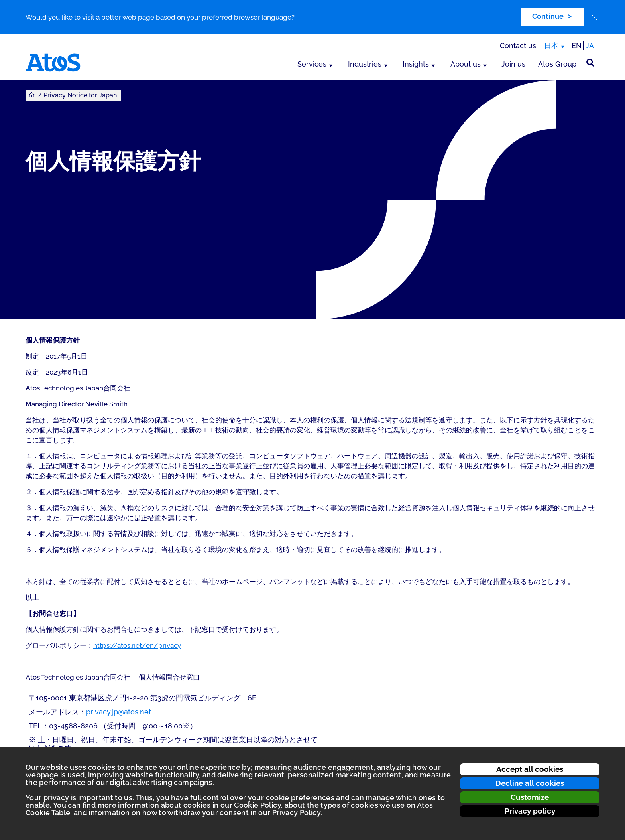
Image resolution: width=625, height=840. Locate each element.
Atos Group (557, 64)
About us (466, 64)
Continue (548, 16)
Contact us (518, 46)
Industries (365, 64)
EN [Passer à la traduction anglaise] (577, 46)
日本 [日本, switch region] (551, 46)
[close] (595, 18)
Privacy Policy (296, 813)
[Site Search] (590, 63)
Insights (416, 64)
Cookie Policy (257, 805)
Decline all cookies (530, 783)
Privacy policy (530, 811)
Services (312, 64)
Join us (513, 64)
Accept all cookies (530, 769)
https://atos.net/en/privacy (137, 645)
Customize (530, 797)
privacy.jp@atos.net (119, 712)
